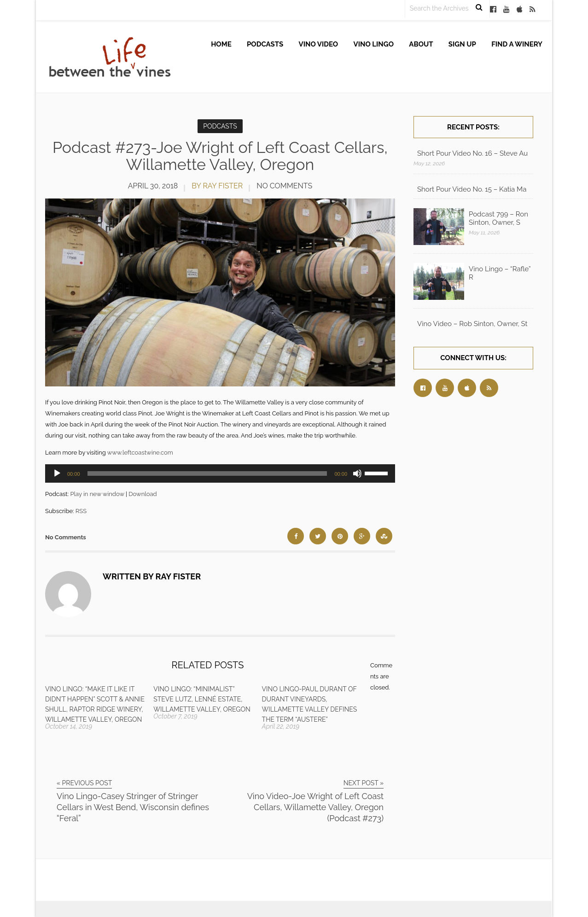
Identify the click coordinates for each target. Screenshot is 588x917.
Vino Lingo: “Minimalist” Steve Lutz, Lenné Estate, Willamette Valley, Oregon (202, 699)
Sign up (462, 44)
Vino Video (319, 44)
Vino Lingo (374, 44)
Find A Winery (517, 44)
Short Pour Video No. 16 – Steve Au (472, 153)
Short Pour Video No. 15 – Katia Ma (472, 189)
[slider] (207, 473)
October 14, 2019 (69, 726)
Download (143, 494)
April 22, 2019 (281, 726)
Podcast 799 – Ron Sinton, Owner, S (498, 218)
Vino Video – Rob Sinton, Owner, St (472, 324)
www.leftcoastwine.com (140, 453)
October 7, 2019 (175, 716)
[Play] (57, 473)
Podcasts (265, 44)
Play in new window (97, 494)
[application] (220, 473)
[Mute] (357, 473)
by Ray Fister (217, 186)
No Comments (284, 186)
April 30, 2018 (153, 186)
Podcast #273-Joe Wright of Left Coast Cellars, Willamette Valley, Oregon (220, 156)
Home (221, 44)
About (421, 44)
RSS (81, 511)
